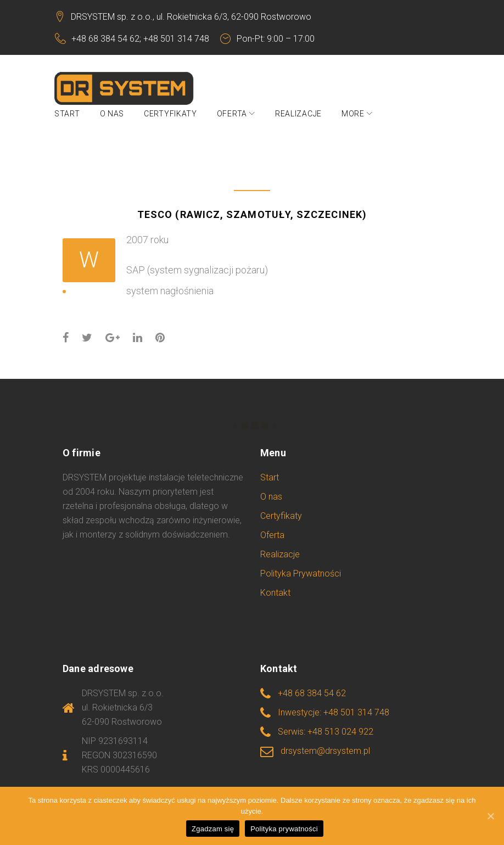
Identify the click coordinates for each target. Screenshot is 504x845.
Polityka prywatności (284, 829)
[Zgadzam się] (490, 816)
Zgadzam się (213, 829)
